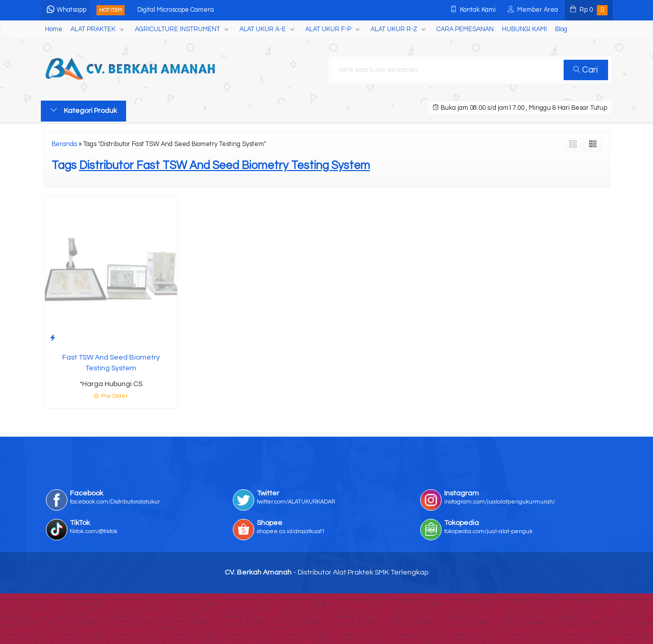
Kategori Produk (83, 110)
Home (54, 29)
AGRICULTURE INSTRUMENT (177, 29)
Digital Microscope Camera (176, 10)
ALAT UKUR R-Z (394, 29)
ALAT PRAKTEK (93, 29)
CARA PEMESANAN (465, 29)
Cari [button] (586, 70)
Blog (561, 29)
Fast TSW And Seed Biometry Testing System (111, 363)
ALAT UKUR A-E (263, 29)
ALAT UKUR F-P (328, 29)
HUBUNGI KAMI (524, 29)
